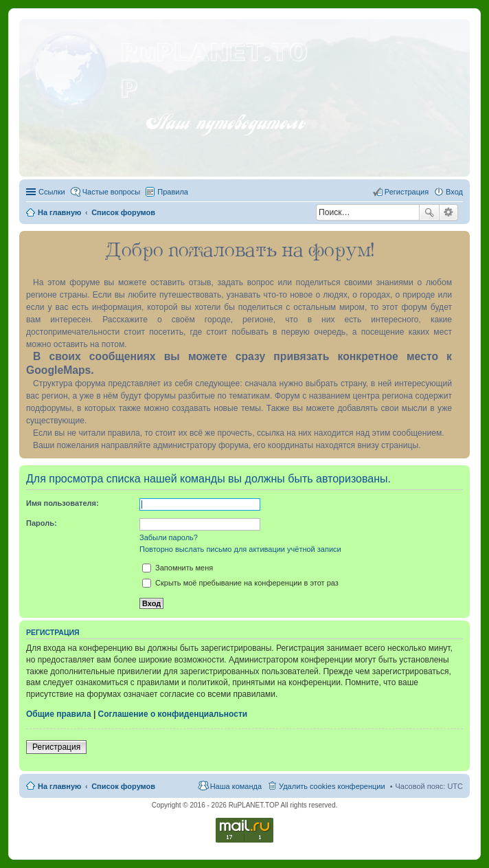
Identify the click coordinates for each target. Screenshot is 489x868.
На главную (59, 786)
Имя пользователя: (62, 503)
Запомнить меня (178, 568)
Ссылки (52, 192)
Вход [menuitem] (454, 192)
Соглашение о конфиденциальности (173, 714)
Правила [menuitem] (173, 192)
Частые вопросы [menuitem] (112, 192)
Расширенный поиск (449, 212)
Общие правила (59, 714)
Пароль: (42, 523)
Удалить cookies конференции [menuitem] (332, 786)
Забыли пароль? (169, 537)
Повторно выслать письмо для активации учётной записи (240, 549)
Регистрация (56, 747)
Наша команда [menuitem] (236, 786)
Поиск (429, 212)
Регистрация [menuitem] (407, 192)
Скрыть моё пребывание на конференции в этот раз (240, 583)
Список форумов (123, 786)
